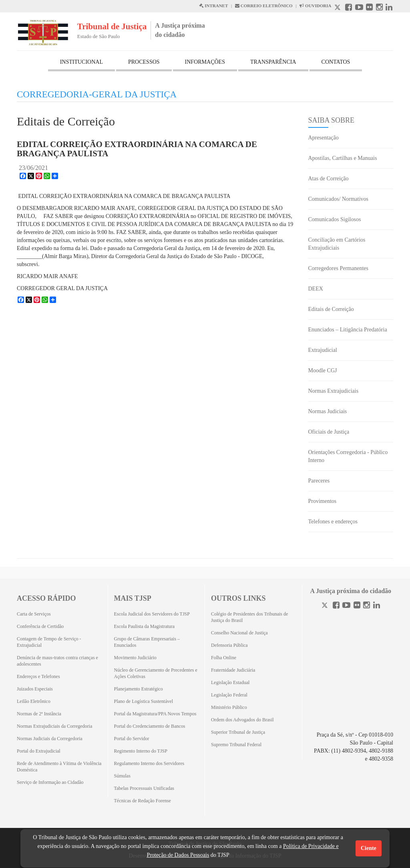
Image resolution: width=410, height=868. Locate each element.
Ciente (369, 848)
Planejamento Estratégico (139, 689)
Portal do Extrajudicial (39, 751)
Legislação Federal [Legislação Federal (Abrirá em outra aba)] (229, 695)
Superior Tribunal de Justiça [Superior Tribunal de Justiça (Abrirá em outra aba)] (238, 732)
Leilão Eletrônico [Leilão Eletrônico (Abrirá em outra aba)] (34, 701)
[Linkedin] (377, 606)
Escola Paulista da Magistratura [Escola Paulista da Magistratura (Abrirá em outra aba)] (145, 626)
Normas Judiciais (328, 411)
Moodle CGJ (323, 370)
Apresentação (324, 138)
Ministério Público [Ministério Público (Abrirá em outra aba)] (229, 707)
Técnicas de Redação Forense (143, 801)
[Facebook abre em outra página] (349, 8)
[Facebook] (336, 606)
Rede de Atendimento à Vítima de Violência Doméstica (59, 767)
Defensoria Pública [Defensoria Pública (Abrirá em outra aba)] (229, 645)
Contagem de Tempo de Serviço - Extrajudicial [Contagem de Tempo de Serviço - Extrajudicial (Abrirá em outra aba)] (49, 642)
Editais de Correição (331, 309)
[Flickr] (357, 606)
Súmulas (122, 776)
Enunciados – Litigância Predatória (348, 330)
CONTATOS (336, 62)
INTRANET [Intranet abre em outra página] (213, 6)
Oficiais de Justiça (329, 432)
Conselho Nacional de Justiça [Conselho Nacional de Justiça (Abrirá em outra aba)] (239, 633)
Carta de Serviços (34, 614)
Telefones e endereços (333, 522)
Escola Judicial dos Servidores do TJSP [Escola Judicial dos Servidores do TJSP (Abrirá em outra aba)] (152, 614)
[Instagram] (367, 606)
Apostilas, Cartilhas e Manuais (343, 158)
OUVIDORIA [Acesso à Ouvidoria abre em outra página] (315, 6)
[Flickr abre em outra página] (369, 8)
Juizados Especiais (35, 689)
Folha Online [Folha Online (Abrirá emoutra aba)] (224, 658)
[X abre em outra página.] (338, 8)
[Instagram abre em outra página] (379, 8)
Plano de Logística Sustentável (144, 701)
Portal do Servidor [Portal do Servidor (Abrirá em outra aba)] (132, 739)
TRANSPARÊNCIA (273, 62)
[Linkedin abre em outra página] (389, 8)
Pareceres (319, 481)
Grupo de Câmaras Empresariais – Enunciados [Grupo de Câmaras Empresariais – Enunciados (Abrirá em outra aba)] (147, 642)
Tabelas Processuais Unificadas (144, 788)
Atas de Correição (329, 179)
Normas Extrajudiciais (334, 391)
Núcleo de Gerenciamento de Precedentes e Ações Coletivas (156, 673)
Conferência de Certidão (40, 626)
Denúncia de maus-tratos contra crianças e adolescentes (57, 661)
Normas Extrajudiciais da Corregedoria (54, 726)
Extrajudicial (323, 350)
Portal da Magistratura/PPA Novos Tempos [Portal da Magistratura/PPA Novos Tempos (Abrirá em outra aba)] (155, 714)
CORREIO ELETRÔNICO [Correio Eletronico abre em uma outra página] (264, 6)
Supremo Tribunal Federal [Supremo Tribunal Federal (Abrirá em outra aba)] (236, 745)
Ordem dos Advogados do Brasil (242, 720)
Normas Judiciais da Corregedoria (50, 739)
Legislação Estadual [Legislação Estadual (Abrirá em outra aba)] (230, 682)
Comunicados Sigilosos (335, 219)
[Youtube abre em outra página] (359, 8)
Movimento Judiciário (135, 658)
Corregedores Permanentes (338, 268)
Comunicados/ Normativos (339, 199)
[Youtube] (346, 606)
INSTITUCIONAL (81, 62)
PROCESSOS (144, 62)
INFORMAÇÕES (205, 62)
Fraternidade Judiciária (233, 670)
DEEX (316, 289)
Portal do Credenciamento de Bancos (150, 726)
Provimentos (323, 501)
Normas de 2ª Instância (39, 714)
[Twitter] (326, 606)
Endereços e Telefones (38, 676)
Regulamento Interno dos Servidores (149, 763)
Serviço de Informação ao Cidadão (50, 782)
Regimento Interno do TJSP (141, 751)
